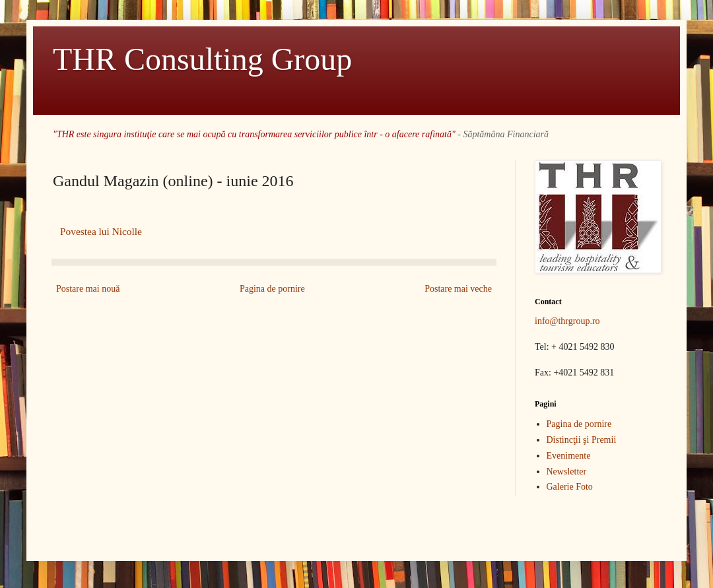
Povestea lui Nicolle (101, 231)
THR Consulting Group (202, 59)
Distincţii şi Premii (582, 440)
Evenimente (569, 456)
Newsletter (567, 472)
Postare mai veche (458, 289)
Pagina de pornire (272, 289)
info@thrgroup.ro (567, 321)
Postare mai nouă (88, 289)
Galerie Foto (570, 487)
